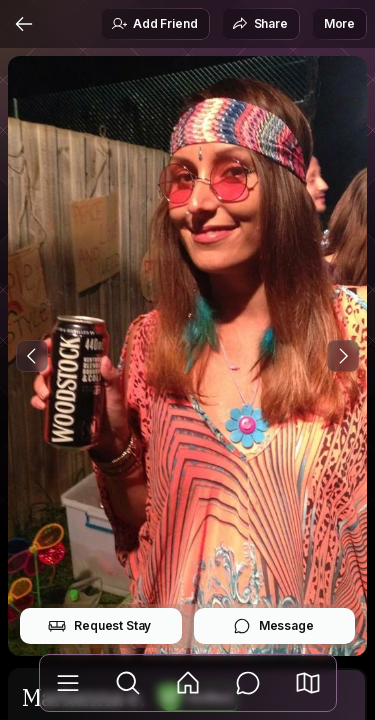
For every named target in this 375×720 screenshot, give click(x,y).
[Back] (24, 24)
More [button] (339, 23)
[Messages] (248, 683)
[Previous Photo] (32, 356)
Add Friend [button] (154, 24)
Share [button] (260, 24)
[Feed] (188, 683)
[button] (308, 683)
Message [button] (273, 626)
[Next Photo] (343, 356)
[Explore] (128, 683)
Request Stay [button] (99, 626)
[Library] (68, 683)
